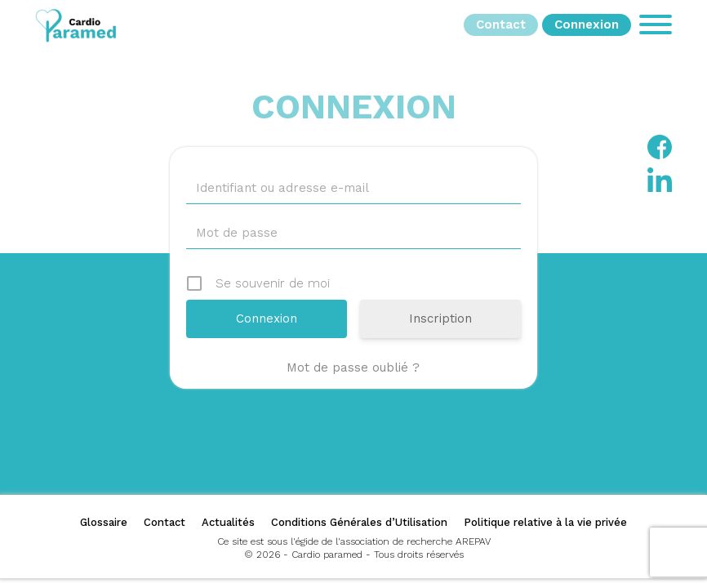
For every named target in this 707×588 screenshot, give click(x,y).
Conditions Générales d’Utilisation (359, 522)
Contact (165, 522)
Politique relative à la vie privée (545, 522)
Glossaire (104, 522)
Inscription (440, 318)
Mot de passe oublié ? (353, 367)
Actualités (228, 522)
